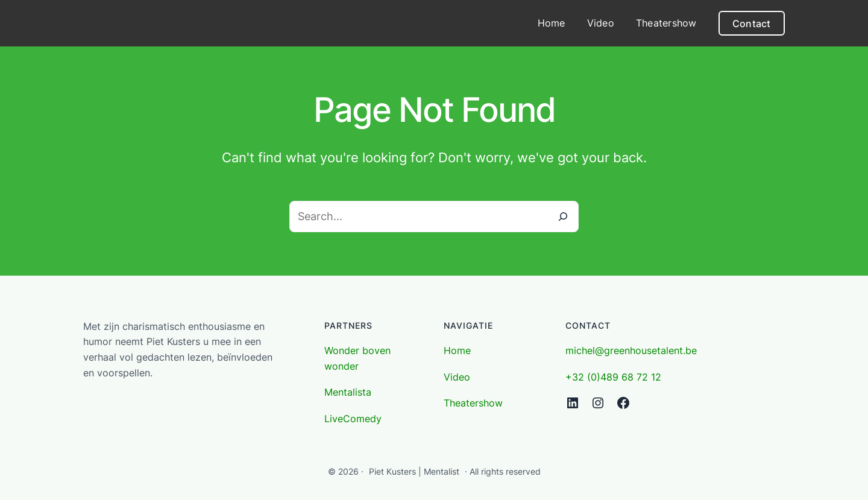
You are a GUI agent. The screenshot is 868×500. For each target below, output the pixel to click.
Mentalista (348, 392)
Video (457, 377)
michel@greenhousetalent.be (631, 350)
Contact (752, 24)
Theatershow (473, 403)
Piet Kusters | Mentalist (414, 471)
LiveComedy (353, 419)
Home (457, 350)
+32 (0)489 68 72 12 (613, 377)
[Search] (563, 217)
